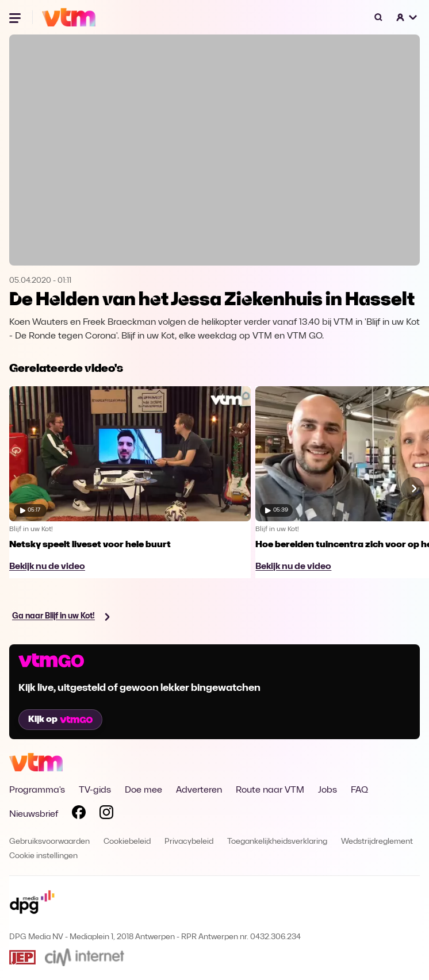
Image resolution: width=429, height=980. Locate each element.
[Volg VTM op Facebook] (79, 814)
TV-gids (95, 790)
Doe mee (143, 790)
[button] (407, 17)
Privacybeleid (189, 842)
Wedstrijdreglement (377, 842)
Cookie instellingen (43, 856)
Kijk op (60, 720)
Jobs (328, 790)
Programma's (37, 790)
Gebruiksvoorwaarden (49, 842)
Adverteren (199, 790)
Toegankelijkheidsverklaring (277, 842)
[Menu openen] (16, 17)
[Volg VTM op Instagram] (106, 814)
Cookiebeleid (127, 842)
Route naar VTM (270, 790)
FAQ (359, 790)
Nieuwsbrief (34, 814)
